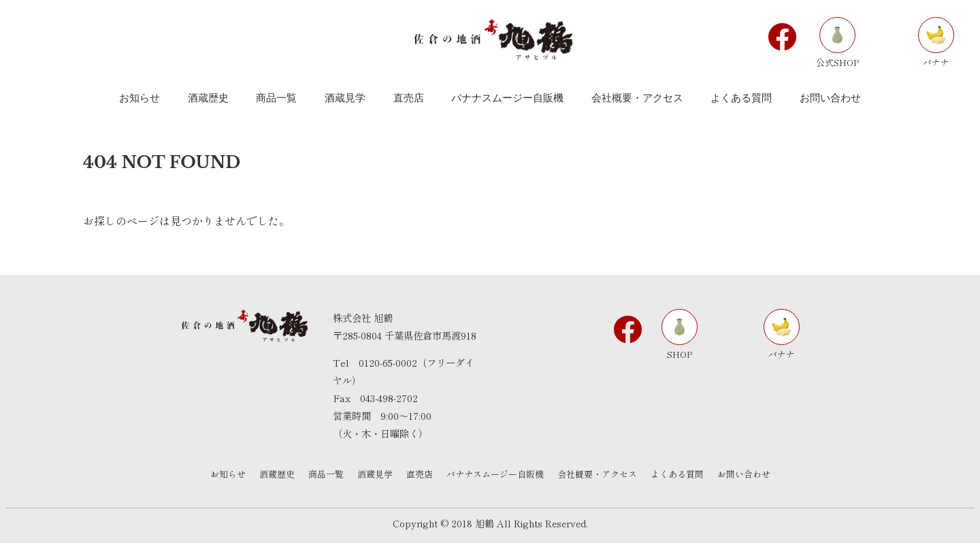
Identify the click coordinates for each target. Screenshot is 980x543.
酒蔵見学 (375, 474)
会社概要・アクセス (597, 474)
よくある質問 (677, 474)
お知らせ (228, 474)
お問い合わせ (744, 474)
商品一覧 (326, 474)
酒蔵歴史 (277, 474)
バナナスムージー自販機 (495, 474)
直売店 (420, 474)
